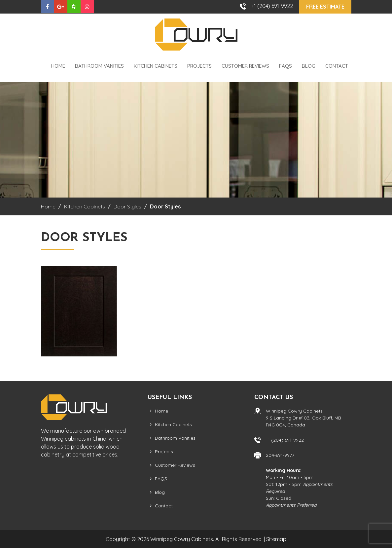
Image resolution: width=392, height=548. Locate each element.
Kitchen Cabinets (156, 66)
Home (58, 66)
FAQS (285, 66)
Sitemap (276, 539)
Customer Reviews (245, 66)
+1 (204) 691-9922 (272, 6)
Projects (199, 66)
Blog (309, 66)
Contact (337, 66)
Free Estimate (325, 7)
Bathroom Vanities (99, 66)
